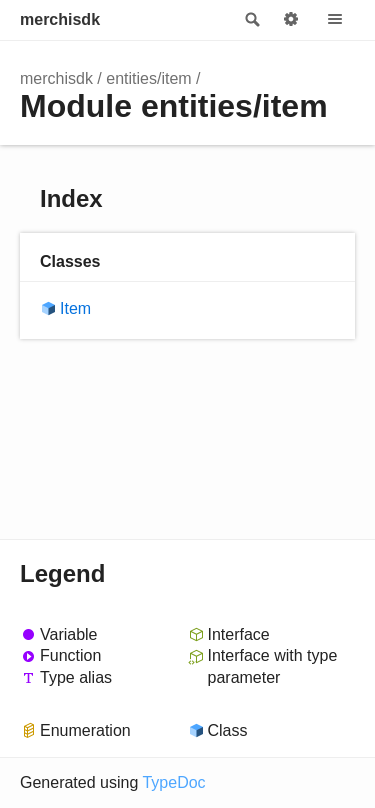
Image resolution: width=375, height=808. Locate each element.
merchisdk (60, 19)
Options (291, 20)
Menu (335, 20)
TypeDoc (173, 782)
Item (75, 308)
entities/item (148, 78)
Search (251, 20)
